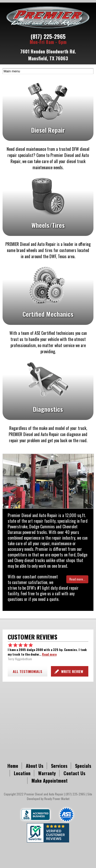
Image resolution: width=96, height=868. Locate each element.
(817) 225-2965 (48, 36)
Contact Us (74, 773)
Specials (83, 766)
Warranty (47, 773)
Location (22, 773)
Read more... (77, 579)
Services (59, 766)
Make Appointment (50, 781)
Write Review (72, 671)
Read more (49, 654)
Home (13, 766)
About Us (35, 766)
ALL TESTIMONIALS (28, 671)
